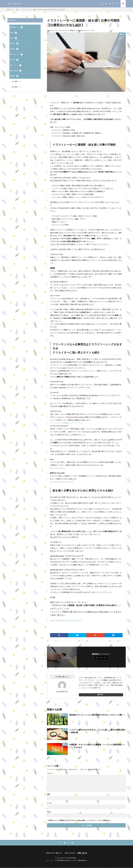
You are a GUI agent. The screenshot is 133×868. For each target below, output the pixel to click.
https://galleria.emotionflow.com (62, 482)
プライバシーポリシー (54, 853)
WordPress (83, 860)
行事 (15, 61)
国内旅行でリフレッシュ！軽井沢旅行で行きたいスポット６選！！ (97, 715)
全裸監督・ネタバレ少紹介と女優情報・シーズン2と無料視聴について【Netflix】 (97, 746)
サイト (49, 812)
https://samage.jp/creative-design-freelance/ (66, 620)
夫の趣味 (78, 30)
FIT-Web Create (63, 860)
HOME (11, 9)
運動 (15, 50)
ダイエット (17, 55)
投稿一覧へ (100, 695)
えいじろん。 (73, 858)
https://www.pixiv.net (58, 468)
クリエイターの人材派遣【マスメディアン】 (67, 423)
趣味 (17, 10)
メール (50, 803)
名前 (49, 794)
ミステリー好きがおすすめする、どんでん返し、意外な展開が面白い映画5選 (97, 731)
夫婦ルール (17, 27)
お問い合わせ (82, 853)
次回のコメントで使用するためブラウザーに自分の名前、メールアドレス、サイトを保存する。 (80, 820)
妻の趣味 (17, 88)
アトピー (17, 66)
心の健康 (17, 72)
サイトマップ (70, 853)
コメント (50, 773)
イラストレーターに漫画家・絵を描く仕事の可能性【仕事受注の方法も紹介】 (43, 10)
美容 (15, 44)
